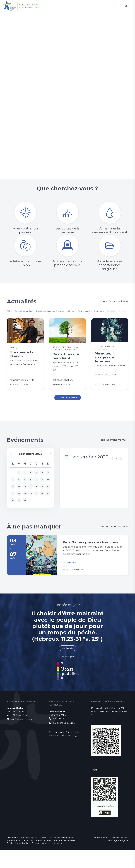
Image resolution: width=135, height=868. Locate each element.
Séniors (83, 311)
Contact (35, 861)
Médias (43, 855)
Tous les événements (114, 449)
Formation (115, 311)
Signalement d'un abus (17, 858)
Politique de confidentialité (62, 855)
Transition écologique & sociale (58, 311)
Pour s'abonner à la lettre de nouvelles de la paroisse (64, 752)
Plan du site (12, 855)
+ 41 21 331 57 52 (19, 733)
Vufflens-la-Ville (33, 5)
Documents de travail (41, 858)
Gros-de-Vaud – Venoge (34, 7)
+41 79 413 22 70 (62, 736)
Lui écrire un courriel (22, 737)
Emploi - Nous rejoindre (18, 861)
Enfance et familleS (27, 311)
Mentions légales (29, 855)
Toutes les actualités (114, 302)
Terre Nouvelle (98, 311)
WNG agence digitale (118, 858)
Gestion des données (52, 861)
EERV (10, 311)
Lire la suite (67, 665)
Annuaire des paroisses (65, 858)
